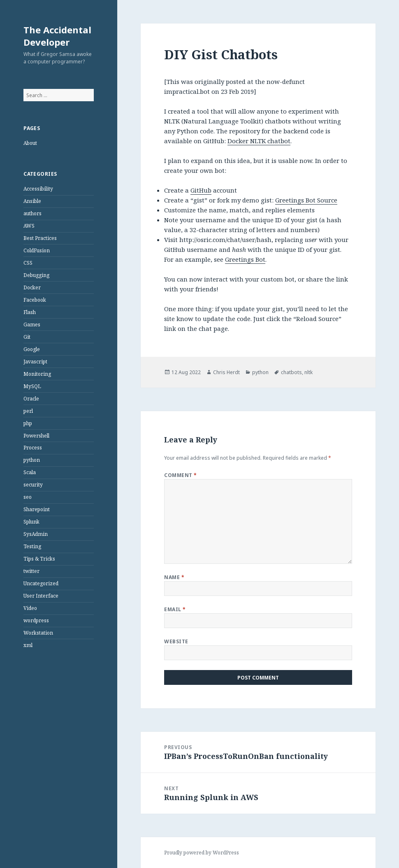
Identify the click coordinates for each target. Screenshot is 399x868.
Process (33, 448)
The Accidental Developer (57, 36)
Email (175, 609)
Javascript (35, 362)
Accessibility (38, 189)
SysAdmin (36, 534)
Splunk (31, 522)
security (33, 485)
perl (28, 411)
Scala (30, 472)
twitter (31, 571)
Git (27, 337)
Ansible (32, 201)
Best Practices (40, 238)
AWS (29, 226)
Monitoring (37, 374)
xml (28, 645)
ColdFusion (37, 250)
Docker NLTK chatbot (259, 141)
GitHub (201, 190)
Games (32, 325)
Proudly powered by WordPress (202, 853)
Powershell (36, 436)
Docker (32, 287)
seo (28, 497)
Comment (180, 475)
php (28, 423)
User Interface (41, 596)
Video (30, 608)
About (30, 143)
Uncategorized (41, 583)
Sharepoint (37, 509)
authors (32, 213)
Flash (30, 312)
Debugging (36, 275)
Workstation (38, 633)
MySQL (32, 386)
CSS (28, 263)
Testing (32, 546)
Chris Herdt (226, 372)
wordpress (36, 620)
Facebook (35, 300)
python (32, 460)
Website (176, 641)
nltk (309, 372)
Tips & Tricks (39, 559)
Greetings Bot (245, 259)
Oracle (31, 399)
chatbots (291, 372)
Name (174, 577)
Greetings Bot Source (306, 200)
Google (32, 349)
